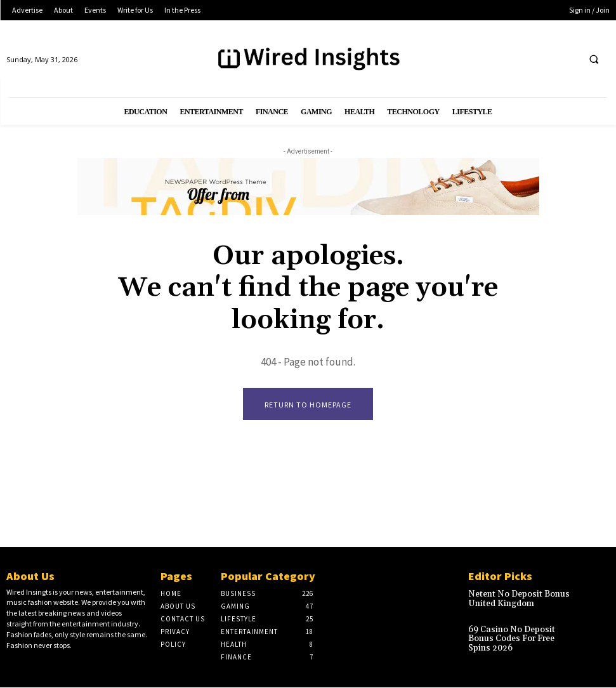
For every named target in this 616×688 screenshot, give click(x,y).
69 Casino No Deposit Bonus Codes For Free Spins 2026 (520, 634)
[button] (594, 59)
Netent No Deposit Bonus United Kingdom (515, 599)
